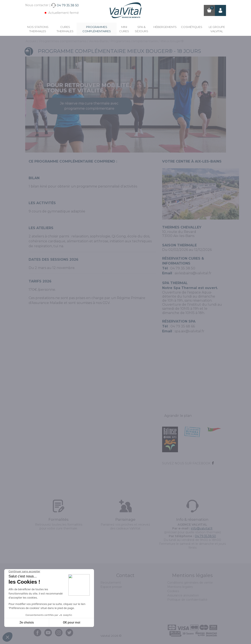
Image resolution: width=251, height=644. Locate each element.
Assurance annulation (183, 595)
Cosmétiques (192, 27)
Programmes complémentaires (97, 29)
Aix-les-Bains (99, 41)
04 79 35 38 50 (183, 268)
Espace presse (111, 587)
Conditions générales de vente (190, 583)
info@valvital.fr (202, 528)
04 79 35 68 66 (183, 326)
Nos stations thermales (38, 29)
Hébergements (165, 27)
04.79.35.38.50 (205, 536)
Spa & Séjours (142, 29)
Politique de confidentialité (187, 600)
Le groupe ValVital (217, 29)
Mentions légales (180, 587)
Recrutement (111, 583)
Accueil (31, 41)
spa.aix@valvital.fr (189, 331)
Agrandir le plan (178, 416)
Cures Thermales (65, 29)
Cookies (173, 591)
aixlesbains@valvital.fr (193, 273)
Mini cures (124, 29)
